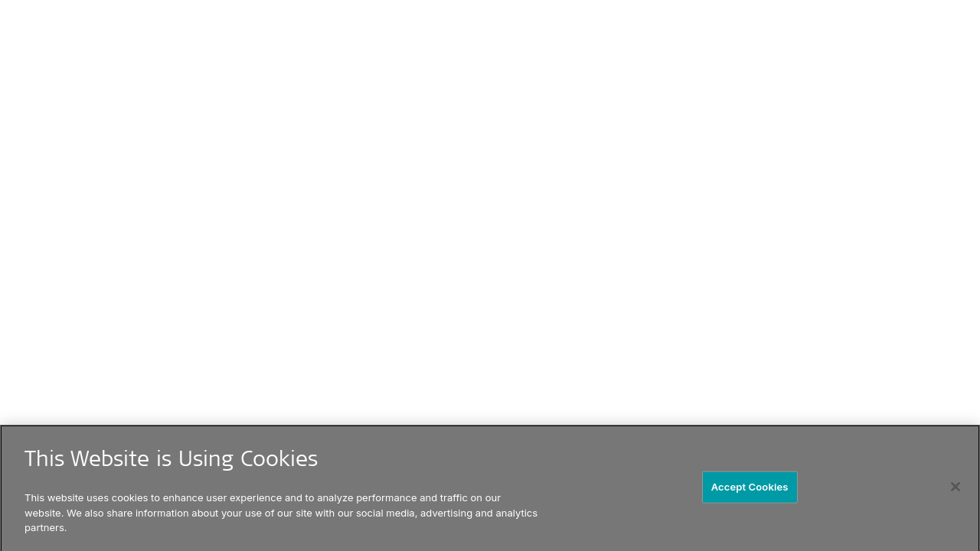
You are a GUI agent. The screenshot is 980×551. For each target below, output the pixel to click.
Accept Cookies (750, 488)
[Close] (955, 489)
